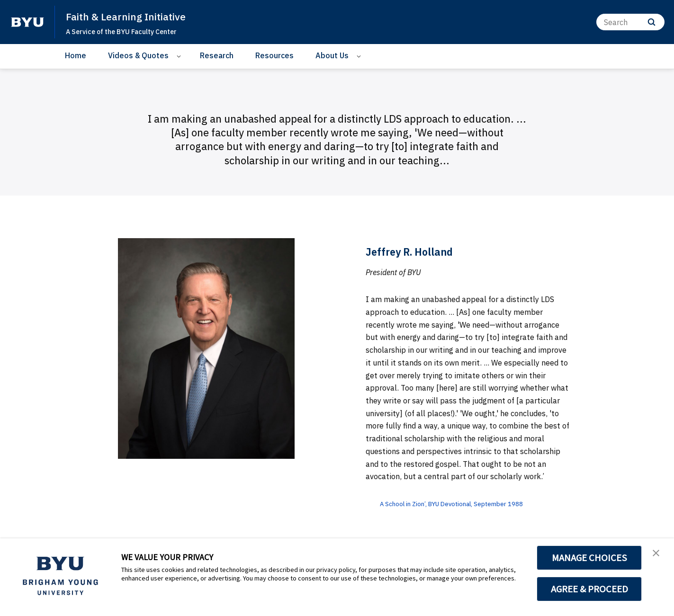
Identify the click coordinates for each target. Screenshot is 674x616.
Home (76, 55)
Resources (274, 55)
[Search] (630, 22)
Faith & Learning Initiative (134, 16)
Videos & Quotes (138, 55)
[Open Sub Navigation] (180, 56)
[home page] (27, 22)
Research (217, 55)
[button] (658, 555)
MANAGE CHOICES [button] (589, 558)
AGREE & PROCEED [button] (589, 589)
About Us (332, 55)
